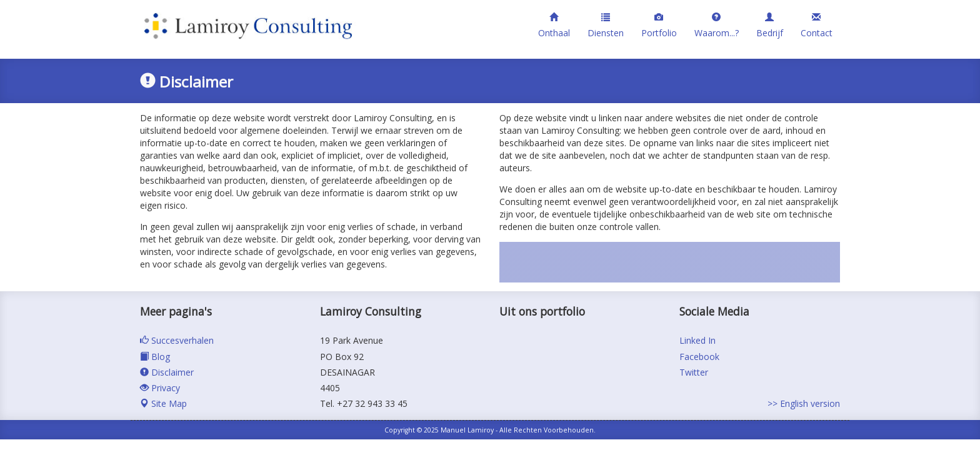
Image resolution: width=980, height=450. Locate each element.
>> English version (804, 403)
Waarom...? (717, 25)
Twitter (694, 372)
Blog (155, 357)
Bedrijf (770, 25)
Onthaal (554, 25)
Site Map (163, 403)
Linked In (697, 340)
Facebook (699, 357)
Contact (817, 25)
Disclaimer (167, 372)
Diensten (606, 25)
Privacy (160, 388)
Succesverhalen (177, 340)
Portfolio (659, 25)
